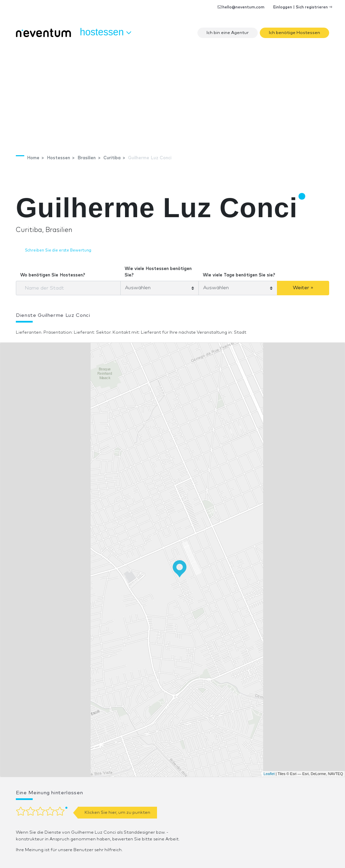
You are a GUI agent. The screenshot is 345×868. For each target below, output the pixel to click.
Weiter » (303, 288)
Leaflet (269, 774)
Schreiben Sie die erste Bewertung (58, 250)
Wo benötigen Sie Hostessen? (53, 275)
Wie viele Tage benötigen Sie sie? (239, 275)
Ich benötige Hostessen (294, 33)
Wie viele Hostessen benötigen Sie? (158, 272)
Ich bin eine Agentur (228, 33)
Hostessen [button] (105, 32)
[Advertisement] (172, 93)
